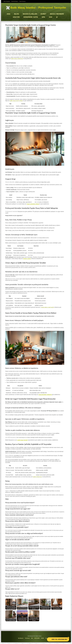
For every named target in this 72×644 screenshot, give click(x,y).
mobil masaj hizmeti (22, 440)
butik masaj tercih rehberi (16, 101)
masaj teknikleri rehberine (45, 395)
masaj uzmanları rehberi (33, 204)
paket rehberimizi (37, 477)
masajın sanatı (27, 259)
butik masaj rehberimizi (17, 59)
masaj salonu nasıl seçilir (47, 307)
